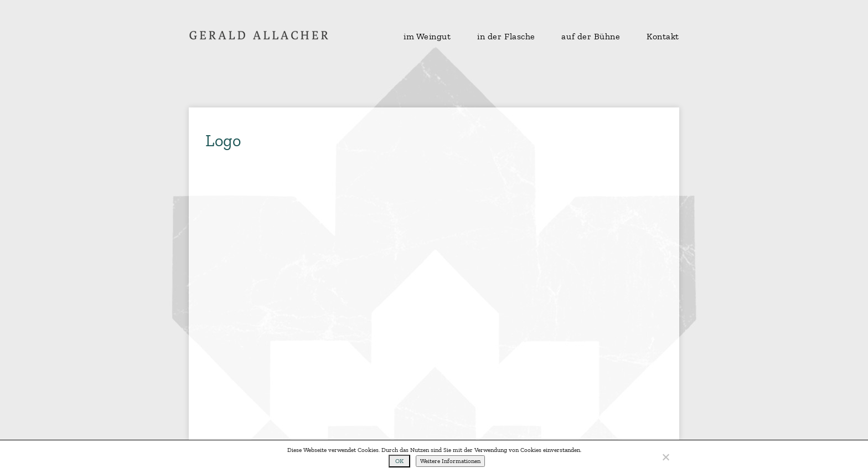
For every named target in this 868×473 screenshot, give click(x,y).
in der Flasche (506, 37)
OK (399, 461)
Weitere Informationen (450, 461)
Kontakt (663, 37)
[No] (665, 457)
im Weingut (427, 37)
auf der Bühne (591, 37)
